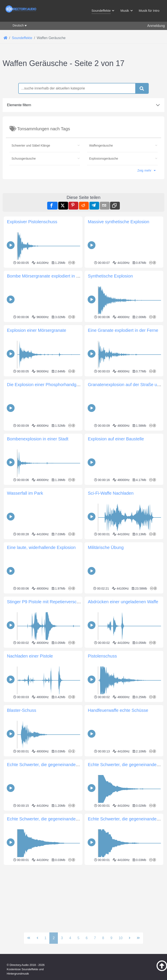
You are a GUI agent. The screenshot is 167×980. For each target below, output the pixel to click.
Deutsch (18, 25)
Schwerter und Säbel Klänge (31, 206)
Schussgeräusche (24, 219)
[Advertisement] (83, 102)
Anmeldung (156, 26)
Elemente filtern (19, 166)
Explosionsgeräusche (104, 219)
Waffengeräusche (101, 206)
